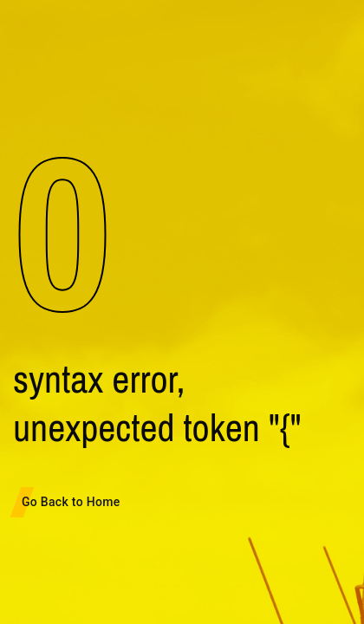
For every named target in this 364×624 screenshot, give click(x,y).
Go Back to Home (71, 502)
